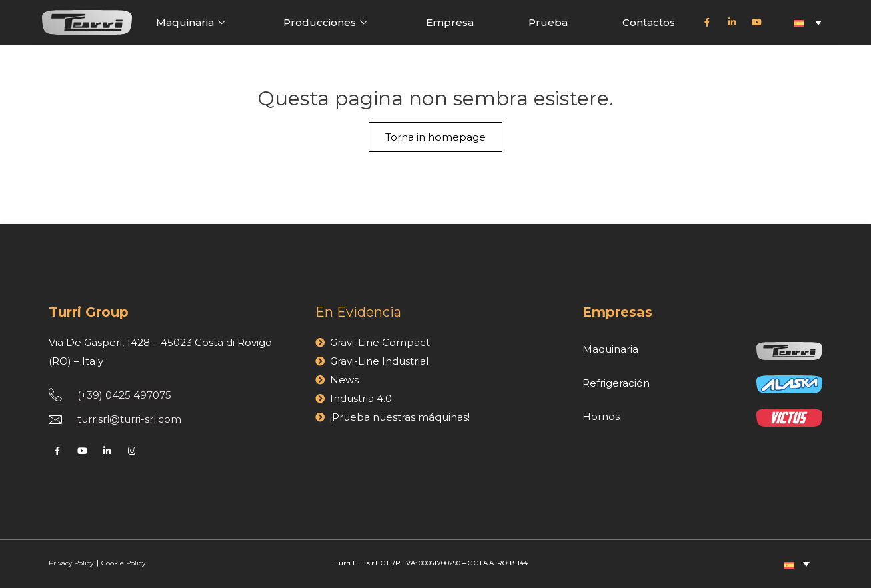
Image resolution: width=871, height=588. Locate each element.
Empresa (450, 22)
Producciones (327, 22)
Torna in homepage (435, 137)
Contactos (649, 22)
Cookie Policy (123, 563)
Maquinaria (192, 22)
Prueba (548, 22)
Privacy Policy (72, 563)
